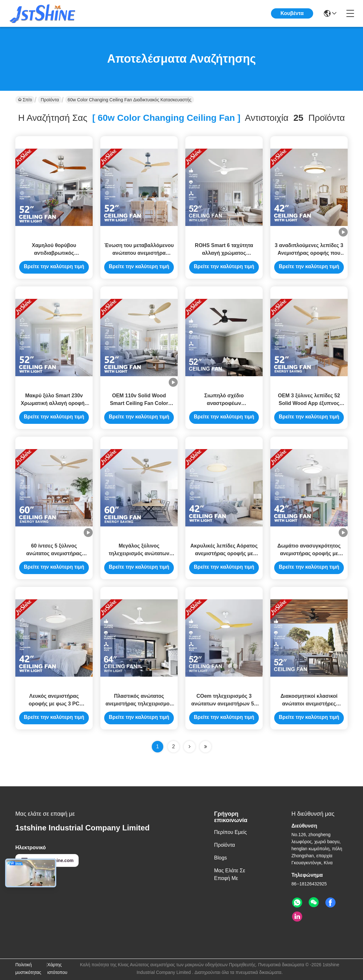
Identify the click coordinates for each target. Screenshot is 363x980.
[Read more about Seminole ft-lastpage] (205, 747)
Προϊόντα (50, 100)
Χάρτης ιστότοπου (57, 968)
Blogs (220, 858)
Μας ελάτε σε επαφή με (230, 874)
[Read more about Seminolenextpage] (189, 747)
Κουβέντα (292, 13)
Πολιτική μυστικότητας (28, 968)
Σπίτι (25, 100)
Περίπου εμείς (231, 832)
